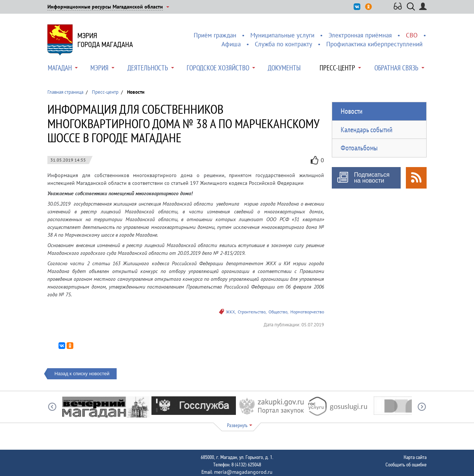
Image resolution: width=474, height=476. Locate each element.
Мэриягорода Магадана (105, 40)
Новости (352, 111)
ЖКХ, (231, 312)
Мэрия (99, 68)
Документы (284, 68)
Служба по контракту (283, 44)
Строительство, (252, 312)
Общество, (278, 312)
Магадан (60, 68)
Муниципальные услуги (282, 35)
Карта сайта (415, 457)
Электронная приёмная (360, 35)
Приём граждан (215, 35)
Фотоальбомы (359, 148)
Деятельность (148, 68)
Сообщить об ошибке (406, 465)
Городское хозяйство (218, 68)
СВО (412, 35)
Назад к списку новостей (82, 374)
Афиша (231, 44)
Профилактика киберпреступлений (374, 44)
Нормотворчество (307, 312)
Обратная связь (396, 68)
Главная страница (65, 92)
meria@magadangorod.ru (243, 472)
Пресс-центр (337, 68)
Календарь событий (367, 130)
